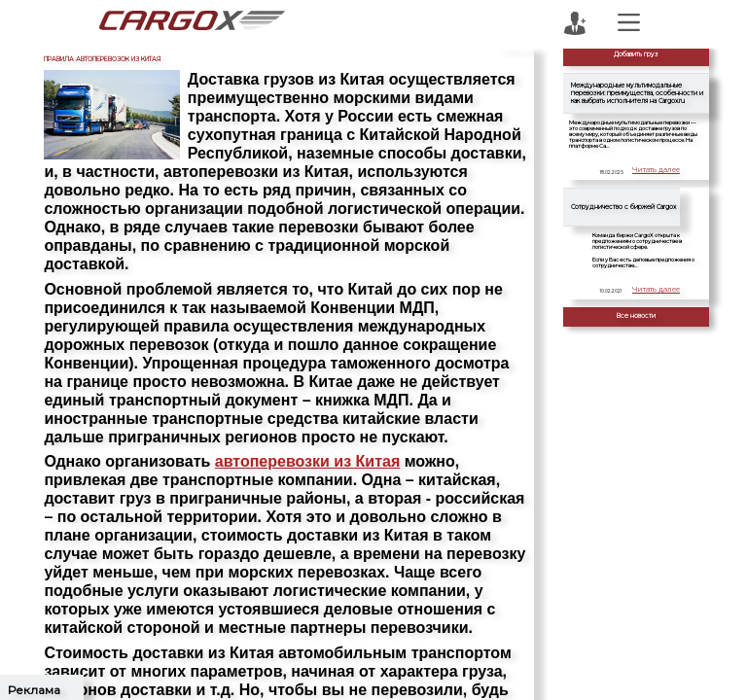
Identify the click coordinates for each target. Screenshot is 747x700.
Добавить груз (636, 54)
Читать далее (658, 172)
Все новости (636, 316)
